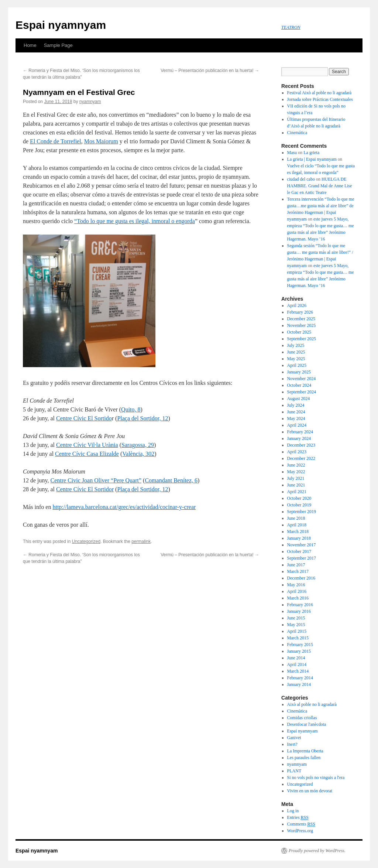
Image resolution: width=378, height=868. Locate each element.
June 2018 (296, 518)
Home (30, 45)
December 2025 (301, 319)
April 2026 (297, 305)
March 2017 (298, 571)
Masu (292, 153)
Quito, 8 (131, 409)
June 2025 (296, 352)
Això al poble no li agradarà (312, 704)
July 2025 (296, 345)
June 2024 (296, 412)
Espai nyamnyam (61, 25)
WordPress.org (300, 831)
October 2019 (299, 505)
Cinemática (297, 133)
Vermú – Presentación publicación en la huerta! (210, 71)
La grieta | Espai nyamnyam (312, 159)
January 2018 (299, 538)
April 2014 (297, 664)
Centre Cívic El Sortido (84, 418)
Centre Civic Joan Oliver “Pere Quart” (96, 480)
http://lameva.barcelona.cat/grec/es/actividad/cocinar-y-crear (124, 507)
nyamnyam (90, 102)
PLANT (294, 771)
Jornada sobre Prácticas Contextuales (320, 99)
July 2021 (296, 478)
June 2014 (296, 658)
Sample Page (58, 45)
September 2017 (302, 558)
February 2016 (300, 605)
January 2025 (299, 372)
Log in (293, 811)
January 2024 (299, 438)
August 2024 (299, 399)
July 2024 (296, 405)
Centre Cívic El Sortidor (85, 489)
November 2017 (302, 545)
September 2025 (302, 339)
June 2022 (296, 465)
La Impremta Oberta (305, 751)
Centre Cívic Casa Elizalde (87, 454)
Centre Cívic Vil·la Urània (87, 445)
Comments (301, 824)
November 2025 (302, 325)
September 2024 (302, 392)
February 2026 (300, 312)
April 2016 (297, 591)
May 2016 (296, 585)
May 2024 (296, 418)
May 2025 (296, 359)
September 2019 (302, 512)
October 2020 (299, 498)
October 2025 (299, 332)
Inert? (292, 744)
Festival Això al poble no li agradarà (319, 93)
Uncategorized (86, 541)
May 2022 (296, 472)
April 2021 (297, 492)
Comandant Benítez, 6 (171, 480)
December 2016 (301, 578)
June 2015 (296, 618)
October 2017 (299, 551)
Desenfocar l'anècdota (307, 724)
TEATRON (291, 27)
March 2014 (298, 671)
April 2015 (297, 631)
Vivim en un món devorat (310, 791)
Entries (298, 818)
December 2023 (301, 445)
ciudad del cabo (301, 179)
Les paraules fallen (304, 758)
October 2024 (299, 385)
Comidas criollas (302, 718)
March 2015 (298, 638)
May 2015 (296, 625)
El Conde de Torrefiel (56, 141)
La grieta (311, 153)
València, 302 (138, 454)
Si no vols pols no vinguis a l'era (316, 778)
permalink (141, 541)
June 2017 (296, 565)
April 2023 (297, 452)
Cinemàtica (297, 711)
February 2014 (300, 678)
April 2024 (297, 425)
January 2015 (299, 651)
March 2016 (298, 598)
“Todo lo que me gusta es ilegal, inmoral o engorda (135, 221)
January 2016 (299, 611)
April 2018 (297, 525)
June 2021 (296, 485)
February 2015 (300, 645)
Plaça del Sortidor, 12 (142, 418)
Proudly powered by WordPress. (317, 851)
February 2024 (300, 432)
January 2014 (299, 684)
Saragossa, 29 (138, 445)
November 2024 (302, 379)
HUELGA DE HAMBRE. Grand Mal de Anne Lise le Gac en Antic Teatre (320, 186)
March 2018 (298, 532)
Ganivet (294, 738)
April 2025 (297, 365)
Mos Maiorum (101, 141)
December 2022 (301, 458)
